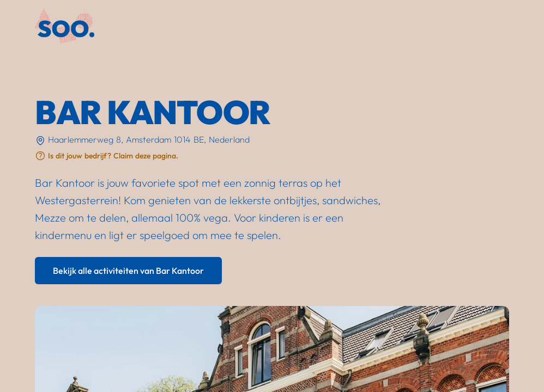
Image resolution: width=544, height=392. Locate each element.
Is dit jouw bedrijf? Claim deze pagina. (113, 156)
